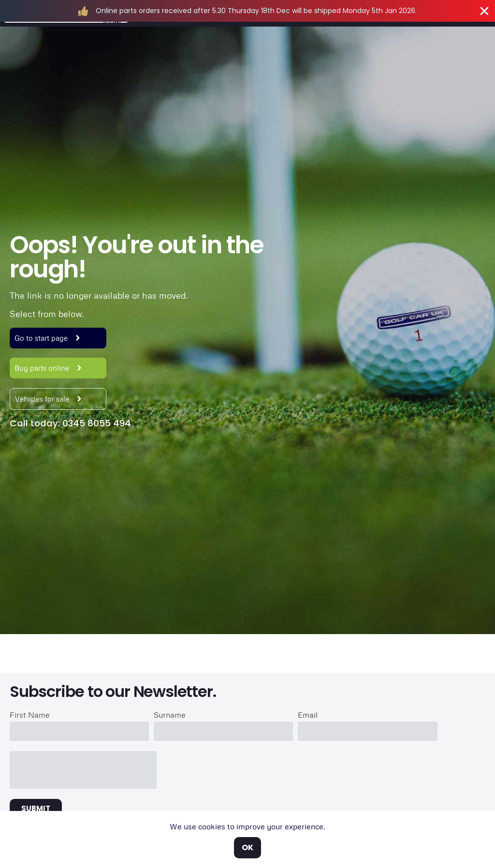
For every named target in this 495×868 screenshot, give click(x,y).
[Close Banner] (484, 11)
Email (308, 715)
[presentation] (83, 770)
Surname (170, 715)
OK (247, 847)
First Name (30, 715)
